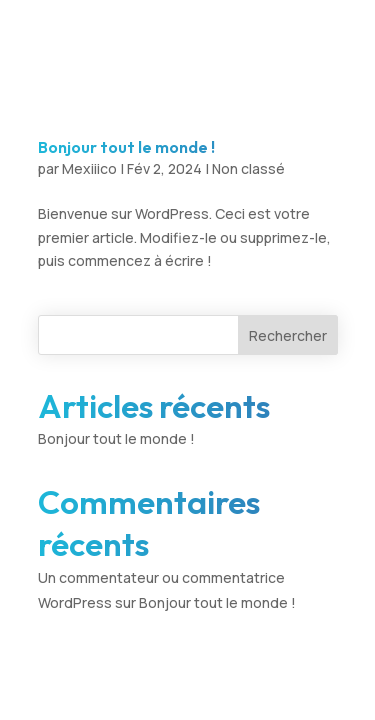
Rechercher (288, 335)
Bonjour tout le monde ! (126, 147)
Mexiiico (89, 168)
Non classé (248, 168)
